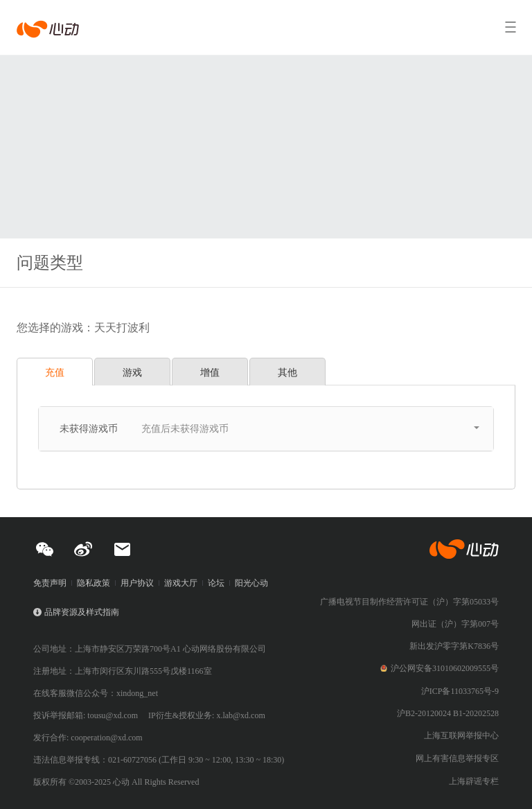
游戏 (132, 372)
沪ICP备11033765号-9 (460, 691)
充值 (55, 372)
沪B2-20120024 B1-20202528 (448, 713)
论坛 (216, 583)
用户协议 (137, 583)
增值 (210, 372)
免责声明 (50, 583)
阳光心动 (251, 583)
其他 (287, 372)
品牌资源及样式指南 (82, 612)
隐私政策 (94, 583)
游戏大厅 (181, 583)
